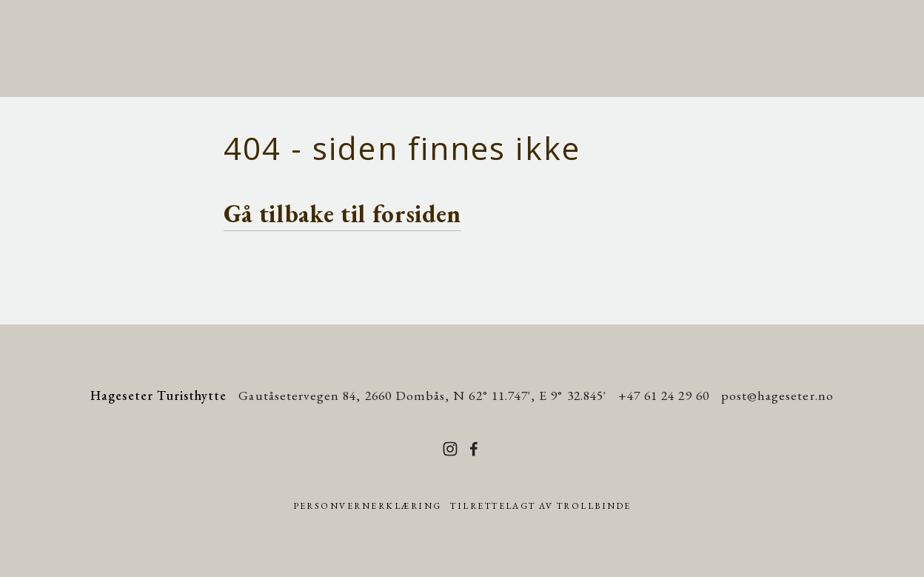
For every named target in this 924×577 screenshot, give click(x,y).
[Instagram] (450, 449)
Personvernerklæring (368, 506)
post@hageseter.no (777, 395)
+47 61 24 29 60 (664, 395)
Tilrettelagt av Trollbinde (540, 506)
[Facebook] (474, 449)
